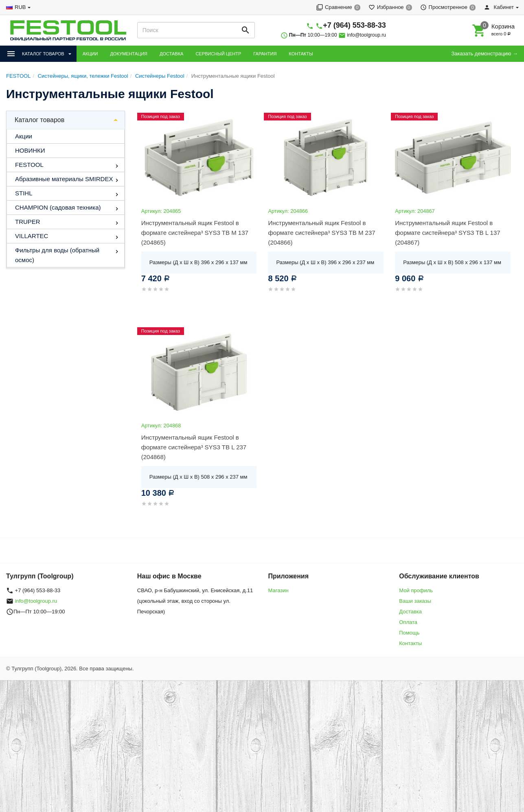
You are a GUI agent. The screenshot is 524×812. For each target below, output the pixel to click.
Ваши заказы (415, 601)
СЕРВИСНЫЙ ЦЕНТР (218, 54)
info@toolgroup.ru (366, 35)
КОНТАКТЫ (301, 54)
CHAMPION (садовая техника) (58, 207)
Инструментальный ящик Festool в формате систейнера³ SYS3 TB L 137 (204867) (447, 233)
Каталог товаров (39, 120)
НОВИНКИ (30, 150)
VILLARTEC (32, 236)
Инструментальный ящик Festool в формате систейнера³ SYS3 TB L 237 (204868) (194, 447)
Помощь (409, 633)
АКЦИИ (90, 54)
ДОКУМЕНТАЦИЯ (129, 54)
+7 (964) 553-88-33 (354, 25)
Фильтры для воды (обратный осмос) (57, 255)
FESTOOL (29, 165)
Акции (24, 136)
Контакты (410, 643)
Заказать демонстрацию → (485, 54)
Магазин (278, 590)
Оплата (408, 622)
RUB (20, 7)
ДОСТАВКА (171, 54)
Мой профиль (416, 590)
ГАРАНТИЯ (265, 54)
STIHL (24, 193)
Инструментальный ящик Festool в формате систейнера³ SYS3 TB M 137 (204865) (195, 233)
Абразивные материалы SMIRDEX (64, 179)
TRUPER (28, 222)
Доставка (410, 612)
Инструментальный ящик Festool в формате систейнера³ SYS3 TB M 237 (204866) (321, 233)
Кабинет (499, 7)
